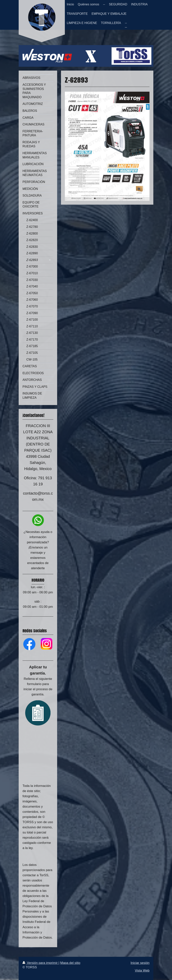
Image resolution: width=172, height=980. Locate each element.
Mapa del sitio (70, 963)
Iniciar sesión (140, 963)
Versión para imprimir (40, 963)
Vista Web (142, 971)
